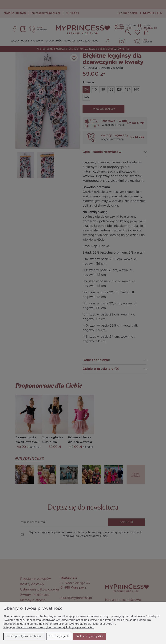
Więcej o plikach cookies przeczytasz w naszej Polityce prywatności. (49, 628)
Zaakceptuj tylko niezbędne (24, 636)
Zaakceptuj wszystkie (90, 636)
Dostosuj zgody (59, 636)
